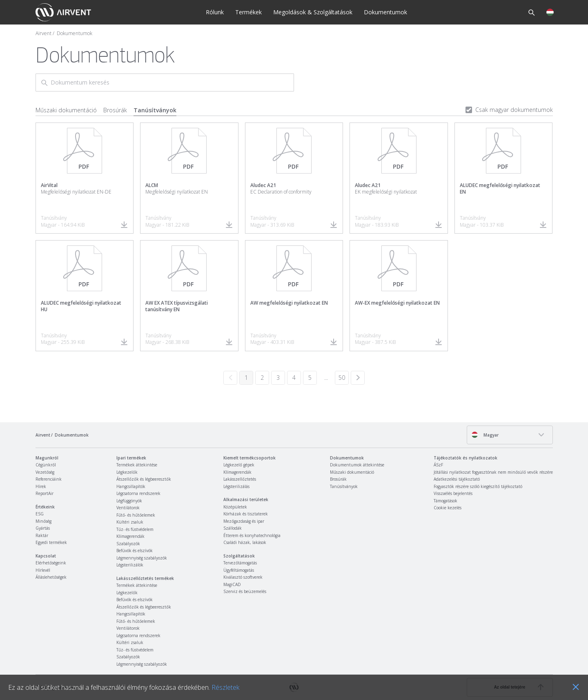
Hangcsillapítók (131, 486)
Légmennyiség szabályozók (142, 558)
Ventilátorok (128, 508)
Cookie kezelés (448, 508)
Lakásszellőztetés (240, 479)
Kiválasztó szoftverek (243, 577)
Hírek (41, 486)
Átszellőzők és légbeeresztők (144, 479)
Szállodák (233, 528)
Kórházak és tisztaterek (246, 514)
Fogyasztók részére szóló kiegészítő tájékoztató (478, 486)
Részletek (225, 687)
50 (342, 378)
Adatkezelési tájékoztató (457, 479)
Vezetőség (45, 472)
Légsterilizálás (236, 486)
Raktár (42, 535)
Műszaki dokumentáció (66, 110)
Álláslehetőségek (51, 577)
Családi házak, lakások (245, 542)
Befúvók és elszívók (135, 551)
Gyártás (43, 528)
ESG (40, 514)
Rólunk (215, 12)
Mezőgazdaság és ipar (244, 521)
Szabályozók (128, 544)
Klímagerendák (130, 536)
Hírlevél (43, 570)
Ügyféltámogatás (239, 570)
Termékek (248, 12)
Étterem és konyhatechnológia (252, 535)
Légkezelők (127, 472)
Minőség (43, 521)
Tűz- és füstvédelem (135, 529)
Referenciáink (49, 479)
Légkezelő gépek (239, 465)
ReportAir (45, 493)
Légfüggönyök (129, 501)
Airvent (43, 33)
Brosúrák (115, 110)
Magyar (485, 435)
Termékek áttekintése (137, 465)
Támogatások (445, 501)
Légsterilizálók (130, 565)
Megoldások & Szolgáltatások (313, 12)
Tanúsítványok (155, 110)
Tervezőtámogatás (240, 563)
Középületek (235, 507)
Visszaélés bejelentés (453, 493)
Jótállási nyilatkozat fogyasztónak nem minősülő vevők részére (493, 472)
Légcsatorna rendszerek (138, 493)
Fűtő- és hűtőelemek (136, 515)
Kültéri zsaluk (130, 522)
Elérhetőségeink (51, 563)
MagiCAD (232, 584)
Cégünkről (46, 465)
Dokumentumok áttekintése (357, 465)
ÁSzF (438, 465)
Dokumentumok (385, 12)
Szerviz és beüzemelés (245, 591)
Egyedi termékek (51, 542)
